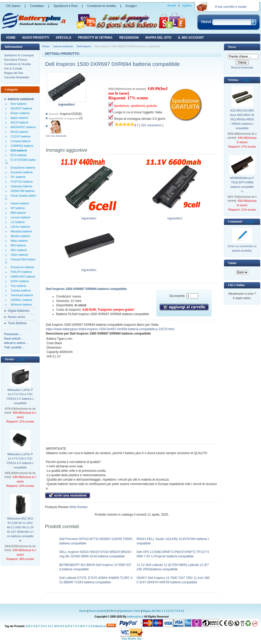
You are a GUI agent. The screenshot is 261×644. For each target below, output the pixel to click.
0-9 (92, 626)
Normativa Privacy (16, 60)
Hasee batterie (19, 203)
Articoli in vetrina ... (16, 343)
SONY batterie (19, 281)
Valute (232, 263)
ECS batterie (18, 155)
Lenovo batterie (20, 217)
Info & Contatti (13, 68)
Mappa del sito (158, 38)
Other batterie (19, 255)
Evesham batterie (21, 172)
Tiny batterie (18, 286)
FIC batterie (17, 177)
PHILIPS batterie (20, 272)
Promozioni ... (13, 334)
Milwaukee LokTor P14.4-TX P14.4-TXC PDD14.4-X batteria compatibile (20, 396)
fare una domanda (56, 136)
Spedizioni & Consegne (19, 55)
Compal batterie (20, 141)
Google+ (131, 6)
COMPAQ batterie (21, 146)
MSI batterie (17, 245)
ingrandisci (89, 217)
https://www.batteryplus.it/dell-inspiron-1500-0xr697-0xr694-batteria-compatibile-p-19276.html (110, 329)
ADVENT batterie (21, 108)
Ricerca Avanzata (242, 67)
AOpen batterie (19, 113)
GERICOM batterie (22, 191)
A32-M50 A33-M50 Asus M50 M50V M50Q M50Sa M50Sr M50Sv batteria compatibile (242, 119)
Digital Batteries (19, 311)
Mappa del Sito (14, 73)
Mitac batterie (18, 241)
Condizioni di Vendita (17, 64)
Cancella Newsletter (17, 77)
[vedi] (21, 359)
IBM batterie (17, 213)
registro (187, 5)
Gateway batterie (21, 186)
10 (182, 611)
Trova (232, 47)
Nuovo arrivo (17, 317)
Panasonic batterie (22, 267)
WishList (100, 626)
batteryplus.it (136, 617)
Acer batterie (18, 104)
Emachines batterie (22, 168)
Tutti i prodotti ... (14, 347)
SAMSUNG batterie (22, 276)
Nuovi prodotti (97, 611)
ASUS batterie (19, 122)
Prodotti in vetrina (95, 38)
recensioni (129, 38)
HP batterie (17, 208)
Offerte (113, 611)
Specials (63, 38)
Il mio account (191, 38)
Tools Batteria (17, 323)
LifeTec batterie (20, 227)
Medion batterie (20, 236)
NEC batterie (18, 250)
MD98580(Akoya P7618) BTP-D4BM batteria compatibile (242, 185)
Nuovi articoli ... (14, 338)
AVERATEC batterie (22, 127)
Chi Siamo (13, 6)
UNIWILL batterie (21, 300)
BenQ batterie (19, 132)
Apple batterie (19, 118)
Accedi (172, 5)
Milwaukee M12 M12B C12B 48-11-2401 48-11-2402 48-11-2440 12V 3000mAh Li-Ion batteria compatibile (20, 529)
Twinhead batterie (21, 295)
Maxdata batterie (20, 231)
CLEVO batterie (20, 136)
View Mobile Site (132, 639)
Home (11, 38)
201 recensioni (151, 125)
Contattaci (37, 6)
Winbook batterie (21, 304)
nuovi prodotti (36, 38)
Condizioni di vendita (101, 6)
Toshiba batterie (20, 290)
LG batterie (17, 222)
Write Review (78, 507)
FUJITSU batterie (21, 182)
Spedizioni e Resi (66, 6)
